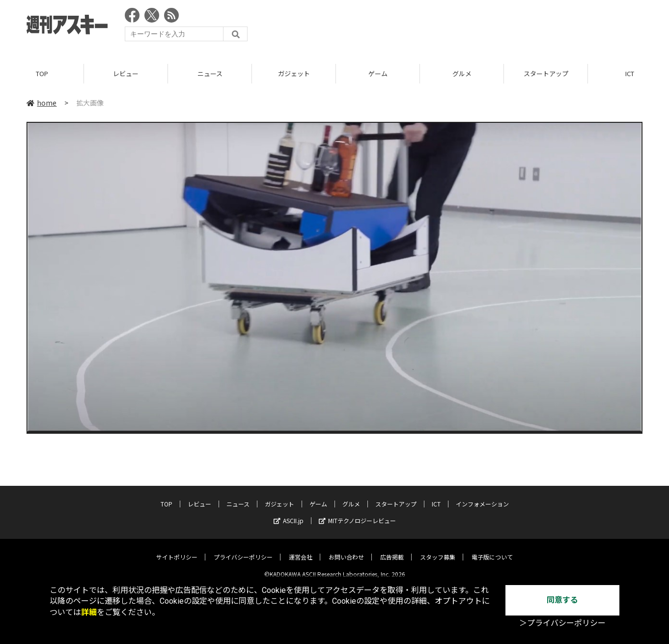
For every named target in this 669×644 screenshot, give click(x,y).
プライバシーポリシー (243, 549)
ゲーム (378, 73)
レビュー (126, 73)
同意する (562, 600)
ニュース (210, 73)
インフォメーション (482, 496)
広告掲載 (392, 549)
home (42, 103)
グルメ (462, 73)
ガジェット (294, 73)
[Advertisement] (464, 27)
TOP (42, 73)
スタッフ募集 (438, 549)
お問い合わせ (346, 549)
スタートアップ (546, 73)
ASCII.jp (289, 513)
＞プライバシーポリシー (562, 623)
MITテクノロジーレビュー (357, 513)
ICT (436, 496)
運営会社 (301, 549)
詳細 (89, 612)
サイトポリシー (177, 549)
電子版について (492, 549)
